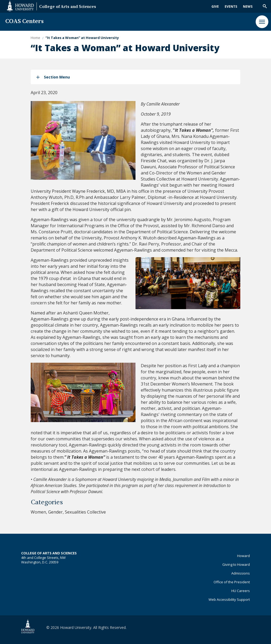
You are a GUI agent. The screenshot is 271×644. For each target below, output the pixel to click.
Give (215, 6)
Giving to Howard (236, 564)
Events (231, 6)
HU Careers (241, 591)
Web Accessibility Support (229, 599)
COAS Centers (24, 22)
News (248, 6)
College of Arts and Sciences (68, 7)
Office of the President (232, 582)
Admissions (241, 573)
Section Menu (57, 77)
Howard (243, 556)
